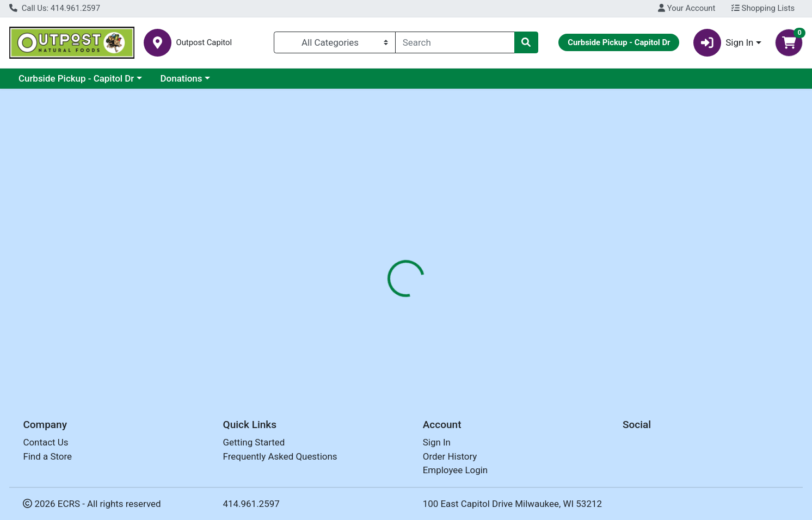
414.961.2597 (251, 504)
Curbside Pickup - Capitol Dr (76, 78)
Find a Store (47, 456)
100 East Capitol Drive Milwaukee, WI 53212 (512, 504)
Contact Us (45, 443)
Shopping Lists (763, 8)
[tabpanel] (575, 315)
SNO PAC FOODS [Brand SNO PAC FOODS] (485, 305)
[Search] (455, 42)
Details (369, 237)
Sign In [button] (724, 43)
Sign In (437, 443)
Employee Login (455, 471)
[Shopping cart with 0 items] (789, 43)
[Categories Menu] (335, 42)
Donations (182, 78)
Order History (450, 456)
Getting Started (254, 443)
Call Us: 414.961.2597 (55, 8)
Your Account (687, 8)
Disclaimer (420, 237)
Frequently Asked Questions (280, 456)
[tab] (369, 236)
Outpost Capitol (204, 43)
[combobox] (455, 42)
